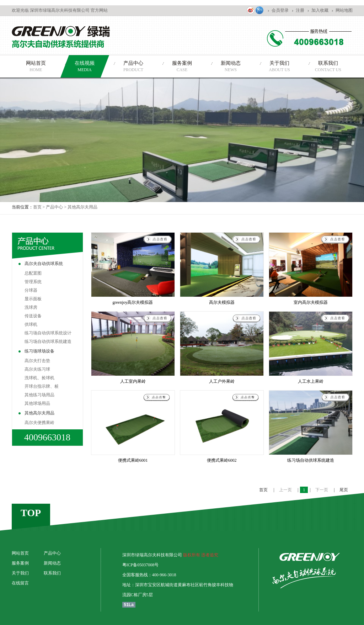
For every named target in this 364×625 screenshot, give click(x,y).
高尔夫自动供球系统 (44, 264)
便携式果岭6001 (133, 460)
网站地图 (344, 10)
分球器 (31, 290)
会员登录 (280, 10)
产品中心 (54, 207)
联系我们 (52, 573)
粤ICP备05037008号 (141, 565)
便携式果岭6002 (222, 460)
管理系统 (33, 282)
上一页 (286, 490)
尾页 (344, 490)
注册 (300, 10)
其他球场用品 (37, 403)
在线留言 (20, 583)
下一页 (322, 490)
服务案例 (20, 563)
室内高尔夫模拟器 (311, 302)
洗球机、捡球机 (39, 378)
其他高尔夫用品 (82, 207)
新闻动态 (52, 563)
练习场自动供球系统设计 (48, 333)
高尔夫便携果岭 (39, 423)
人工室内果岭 (133, 381)
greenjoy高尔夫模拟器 (133, 302)
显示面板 (33, 299)
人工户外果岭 (222, 381)
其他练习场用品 (39, 395)
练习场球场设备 (39, 351)
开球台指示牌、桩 (42, 386)
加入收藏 (320, 10)
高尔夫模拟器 (222, 302)
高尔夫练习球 (37, 369)
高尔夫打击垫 (37, 361)
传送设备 (33, 316)
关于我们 (20, 573)
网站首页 (20, 553)
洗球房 (31, 307)
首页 (37, 207)
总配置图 (33, 273)
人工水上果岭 (311, 381)
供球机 (31, 324)
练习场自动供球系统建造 (48, 341)
